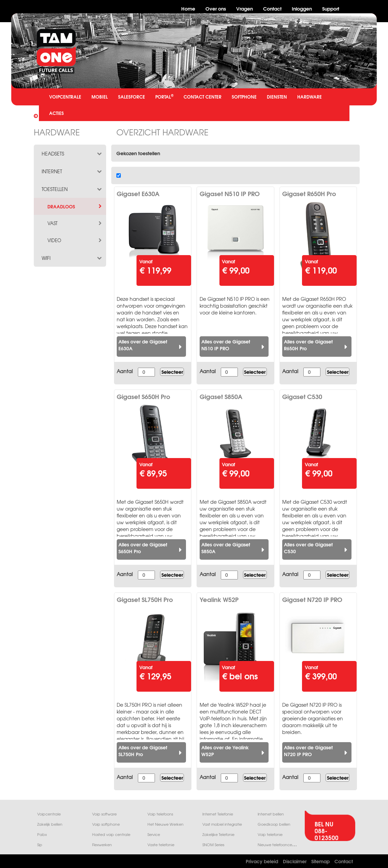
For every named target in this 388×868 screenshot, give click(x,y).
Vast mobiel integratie (222, 824)
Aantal (125, 371)
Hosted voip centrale (111, 834)
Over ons (216, 8)
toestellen (72, 189)
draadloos (75, 206)
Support (331, 8)
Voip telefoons (160, 814)
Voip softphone (106, 824)
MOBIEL (100, 97)
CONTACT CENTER (203, 97)
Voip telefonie (270, 834)
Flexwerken (102, 845)
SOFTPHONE (244, 97)
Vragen (245, 8)
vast (75, 223)
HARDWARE (310, 97)
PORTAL (164, 96)
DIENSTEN (277, 97)
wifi (72, 258)
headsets (72, 153)
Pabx (42, 834)
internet (72, 171)
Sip (40, 845)
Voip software (104, 814)
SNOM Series (213, 845)
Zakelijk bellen (50, 824)
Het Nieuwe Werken (166, 824)
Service (154, 834)
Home (188, 8)
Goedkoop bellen (274, 824)
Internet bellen (271, 814)
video (75, 240)
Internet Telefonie (218, 814)
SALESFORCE (132, 97)
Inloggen (302, 8)
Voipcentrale (49, 814)
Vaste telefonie (161, 845)
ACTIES (56, 113)
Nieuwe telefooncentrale (280, 845)
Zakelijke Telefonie (218, 834)
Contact (272, 8)
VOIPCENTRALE (65, 97)
